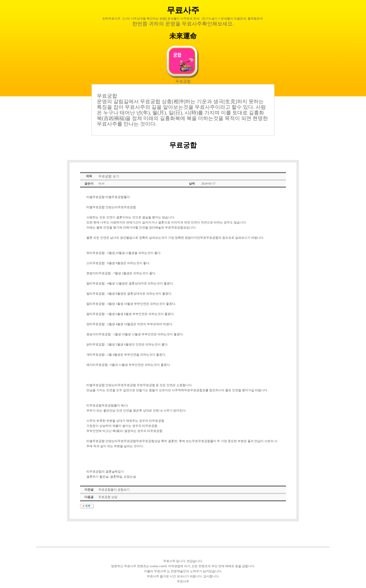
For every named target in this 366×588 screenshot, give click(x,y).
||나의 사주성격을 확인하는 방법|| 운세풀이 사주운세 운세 (161, 19)
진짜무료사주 (111, 19)
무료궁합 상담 (108, 497)
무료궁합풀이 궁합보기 (114, 490)
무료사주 (183, 10)
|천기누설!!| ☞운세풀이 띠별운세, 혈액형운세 (232, 19)
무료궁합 (183, 81)
